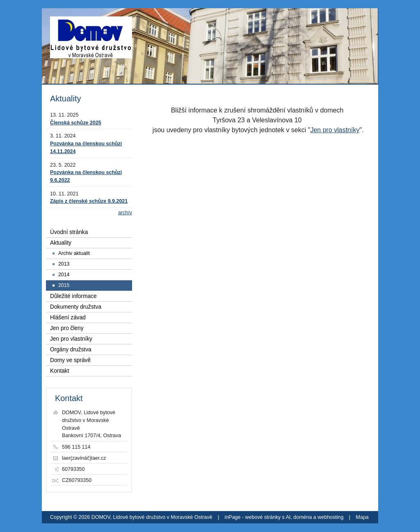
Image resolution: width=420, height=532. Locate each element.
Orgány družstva (71, 350)
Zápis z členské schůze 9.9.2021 (89, 201)
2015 (64, 285)
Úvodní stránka (69, 232)
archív (125, 213)
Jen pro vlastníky (335, 130)
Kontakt (60, 371)
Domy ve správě (70, 360)
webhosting (330, 517)
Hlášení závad (68, 318)
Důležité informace (73, 296)
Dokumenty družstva (76, 307)
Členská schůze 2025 (76, 123)
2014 (64, 275)
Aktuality (61, 243)
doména (302, 517)
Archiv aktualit (74, 253)
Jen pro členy (67, 328)
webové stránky (263, 517)
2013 (64, 264)
